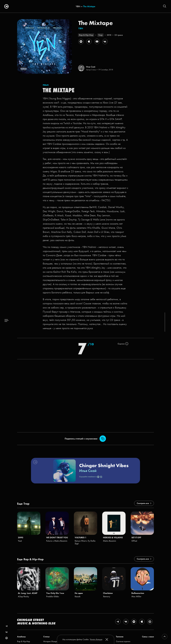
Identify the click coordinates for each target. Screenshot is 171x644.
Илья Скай (91, 67)
